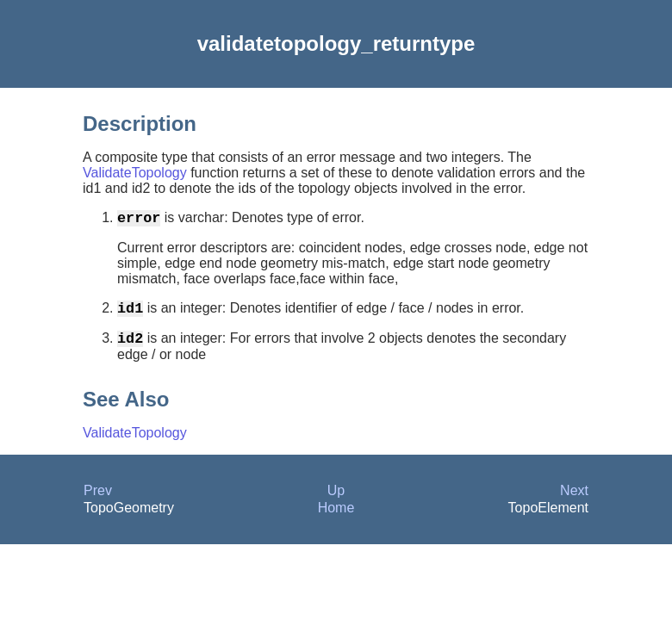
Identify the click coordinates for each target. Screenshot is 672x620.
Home (336, 518)
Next (574, 501)
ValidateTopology (135, 173)
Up (336, 501)
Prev (98, 501)
